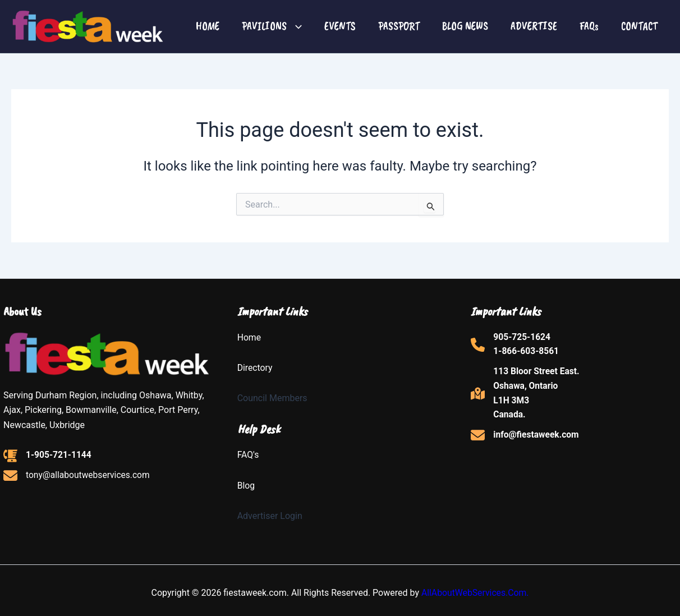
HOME (208, 26)
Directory (255, 368)
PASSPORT (399, 26)
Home (249, 337)
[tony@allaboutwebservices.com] (78, 476)
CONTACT (639, 26)
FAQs (589, 26)
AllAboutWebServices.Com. (475, 593)
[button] (294, 26)
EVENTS (340, 26)
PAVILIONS (272, 26)
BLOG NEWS (465, 26)
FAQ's (248, 455)
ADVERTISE (534, 26)
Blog (246, 486)
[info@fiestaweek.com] (526, 438)
